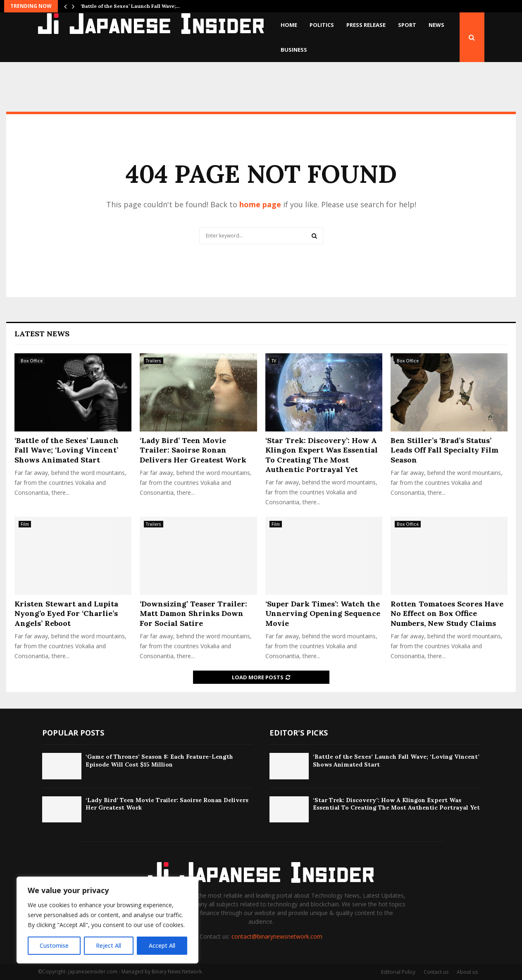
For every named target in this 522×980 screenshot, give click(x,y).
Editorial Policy (398, 972)
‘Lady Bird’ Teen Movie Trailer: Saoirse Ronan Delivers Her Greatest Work (193, 450)
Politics (322, 25)
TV (274, 361)
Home (289, 25)
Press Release (366, 25)
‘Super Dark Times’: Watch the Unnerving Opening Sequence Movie (323, 613)
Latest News (42, 334)
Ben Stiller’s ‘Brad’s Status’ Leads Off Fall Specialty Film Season (445, 450)
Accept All (162, 945)
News (436, 25)
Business (294, 50)
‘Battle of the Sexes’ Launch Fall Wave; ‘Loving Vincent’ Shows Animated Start (67, 450)
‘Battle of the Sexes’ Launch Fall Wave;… (130, 6)
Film (25, 524)
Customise (54, 945)
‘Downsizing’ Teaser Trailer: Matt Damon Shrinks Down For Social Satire (193, 613)
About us (467, 972)
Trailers (154, 361)
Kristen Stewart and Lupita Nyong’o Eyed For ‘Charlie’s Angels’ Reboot (66, 613)
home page (260, 204)
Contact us (436, 972)
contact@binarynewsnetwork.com (277, 936)
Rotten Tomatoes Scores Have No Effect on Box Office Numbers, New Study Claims (447, 613)
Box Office (32, 361)
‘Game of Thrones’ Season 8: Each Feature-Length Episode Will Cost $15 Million (159, 760)
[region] (107, 920)
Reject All (108, 945)
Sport (407, 25)
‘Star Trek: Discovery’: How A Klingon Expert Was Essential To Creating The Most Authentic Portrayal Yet (322, 455)
